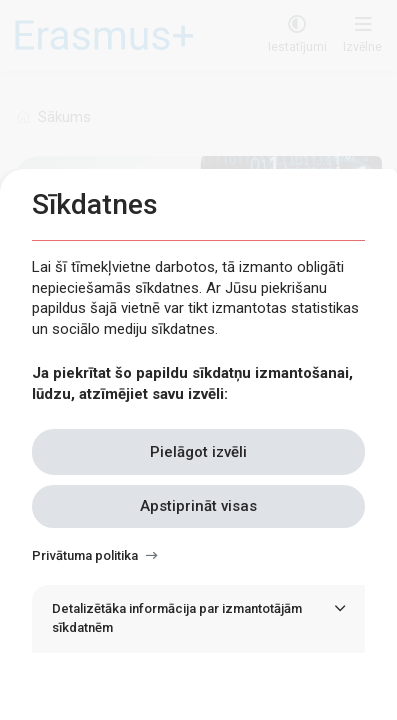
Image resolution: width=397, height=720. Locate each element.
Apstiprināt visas (198, 506)
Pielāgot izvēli (198, 452)
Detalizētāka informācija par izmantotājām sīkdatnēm (177, 618)
